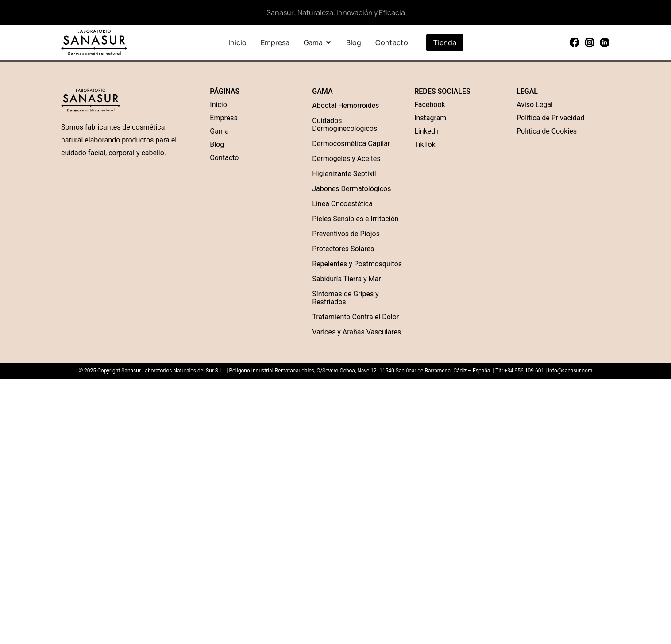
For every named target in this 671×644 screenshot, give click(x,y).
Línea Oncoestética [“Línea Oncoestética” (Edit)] (342, 204)
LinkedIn (428, 131)
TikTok (425, 144)
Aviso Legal (535, 105)
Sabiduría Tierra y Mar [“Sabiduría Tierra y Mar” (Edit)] (346, 279)
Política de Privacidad (550, 118)
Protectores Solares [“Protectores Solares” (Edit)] (343, 249)
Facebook (430, 105)
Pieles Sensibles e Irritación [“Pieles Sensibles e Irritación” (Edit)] (355, 219)
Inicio (218, 105)
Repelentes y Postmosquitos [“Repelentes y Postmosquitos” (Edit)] (357, 264)
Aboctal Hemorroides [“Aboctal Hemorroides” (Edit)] (345, 105)
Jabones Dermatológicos (351, 189)
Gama (219, 131)
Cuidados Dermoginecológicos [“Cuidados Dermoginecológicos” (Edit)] (345, 125)
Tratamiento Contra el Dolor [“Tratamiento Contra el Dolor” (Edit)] (355, 317)
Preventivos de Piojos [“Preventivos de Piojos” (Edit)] (346, 234)
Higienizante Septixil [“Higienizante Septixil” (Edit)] (344, 174)
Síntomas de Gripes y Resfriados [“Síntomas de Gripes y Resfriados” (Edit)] (345, 298)
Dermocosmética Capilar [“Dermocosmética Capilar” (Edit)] (351, 144)
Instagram (430, 118)
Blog (217, 144)
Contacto (224, 158)
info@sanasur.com (570, 371)
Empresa (224, 118)
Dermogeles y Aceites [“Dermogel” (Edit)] (346, 159)
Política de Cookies (547, 131)
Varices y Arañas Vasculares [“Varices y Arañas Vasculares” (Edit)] (357, 332)
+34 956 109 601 (524, 371)
